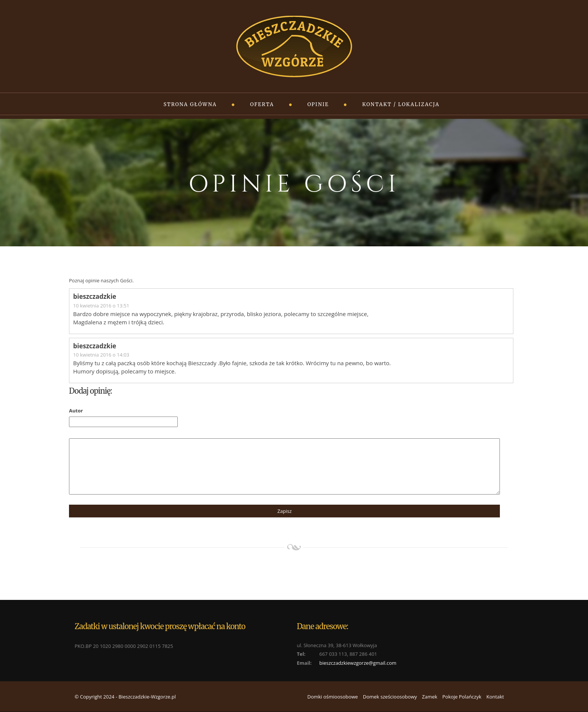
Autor (76, 411)
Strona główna (190, 104)
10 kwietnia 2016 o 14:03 (101, 355)
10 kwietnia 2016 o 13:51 (101, 306)
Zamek (430, 697)
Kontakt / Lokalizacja (401, 104)
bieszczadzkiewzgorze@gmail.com (358, 663)
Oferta (262, 104)
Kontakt (495, 697)
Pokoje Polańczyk (462, 697)
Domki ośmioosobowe (332, 697)
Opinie (318, 104)
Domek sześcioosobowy (390, 697)
